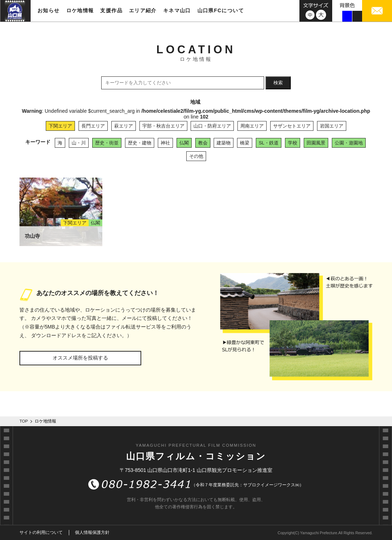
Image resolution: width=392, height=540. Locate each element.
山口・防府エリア (212, 126)
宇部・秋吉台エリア (163, 126)
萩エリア (124, 126)
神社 (165, 143)
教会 (203, 143)
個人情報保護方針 (92, 532)
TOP (24, 421)
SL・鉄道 (269, 143)
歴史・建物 (140, 143)
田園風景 (316, 143)
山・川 (79, 143)
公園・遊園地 (349, 143)
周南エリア (252, 126)
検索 (278, 83)
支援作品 (111, 10)
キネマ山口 (177, 10)
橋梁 (245, 143)
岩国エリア (332, 126)
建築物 (224, 143)
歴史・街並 (107, 143)
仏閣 (184, 143)
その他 (196, 156)
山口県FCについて (221, 10)
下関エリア (60, 126)
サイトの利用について (41, 532)
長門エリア (93, 126)
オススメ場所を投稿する (80, 358)
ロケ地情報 (80, 10)
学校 (293, 143)
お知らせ (49, 10)
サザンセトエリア (292, 126)
